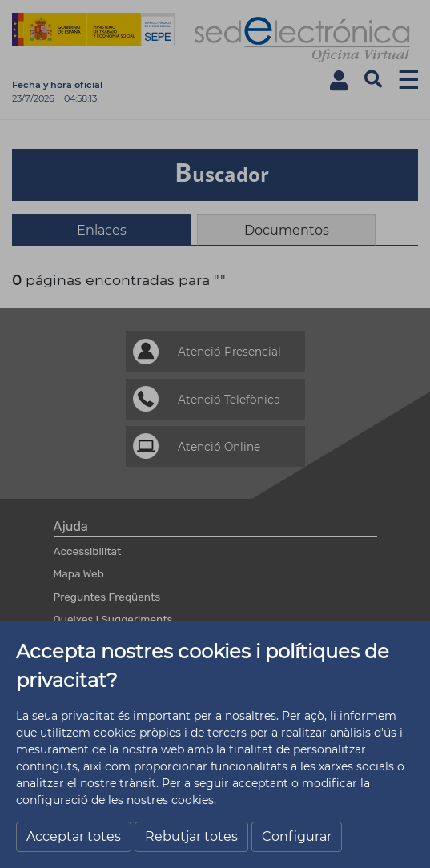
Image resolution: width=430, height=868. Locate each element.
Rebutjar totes (191, 836)
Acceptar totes (74, 836)
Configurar (297, 836)
